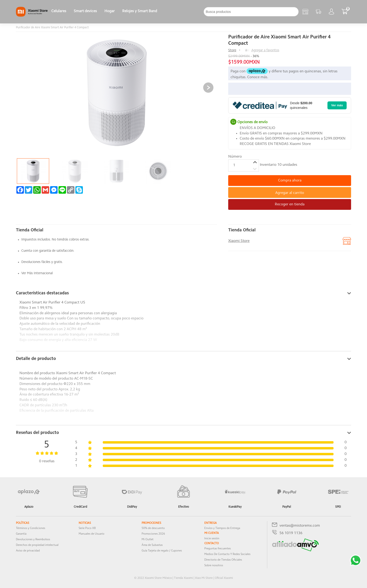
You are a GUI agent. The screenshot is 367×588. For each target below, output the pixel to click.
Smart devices (85, 11)
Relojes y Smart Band (140, 11)
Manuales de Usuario (92, 534)
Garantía (21, 534)
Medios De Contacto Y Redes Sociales (227, 554)
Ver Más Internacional (37, 273)
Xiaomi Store (239, 241)
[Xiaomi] (32, 16)
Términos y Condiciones (31, 528)
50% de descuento (153, 528)
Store (232, 50)
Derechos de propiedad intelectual (37, 545)
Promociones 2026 (153, 534)
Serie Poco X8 (87, 528)
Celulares (59, 11)
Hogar (110, 11)
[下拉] (165, 12)
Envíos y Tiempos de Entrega (222, 528)
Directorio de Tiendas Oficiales (223, 560)
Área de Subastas (152, 545)
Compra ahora (290, 181)
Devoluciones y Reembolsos (33, 540)
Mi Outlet (148, 540)
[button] (208, 88)
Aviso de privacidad (28, 551)
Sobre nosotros (214, 566)
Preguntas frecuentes (218, 549)
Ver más (337, 105)
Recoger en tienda (290, 204)
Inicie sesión (212, 539)
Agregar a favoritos (265, 50)
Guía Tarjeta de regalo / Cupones (162, 551)
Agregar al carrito (290, 193)
